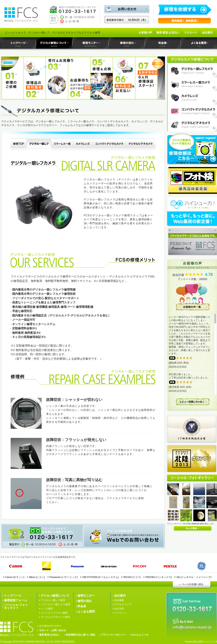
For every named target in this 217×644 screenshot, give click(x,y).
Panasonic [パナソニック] (64, 577)
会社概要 (119, 600)
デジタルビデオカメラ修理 (55, 617)
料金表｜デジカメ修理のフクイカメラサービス (163, 43)
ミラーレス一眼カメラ (62, 145)
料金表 (82, 606)
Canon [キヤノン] (15, 577)
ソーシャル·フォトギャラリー (16, 606)
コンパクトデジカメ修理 (54, 613)
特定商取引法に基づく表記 (81, 635)
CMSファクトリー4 (207, 642)
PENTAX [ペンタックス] (159, 577)
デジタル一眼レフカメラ (39, 145)
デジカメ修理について (55, 596)
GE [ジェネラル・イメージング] (194, 577)
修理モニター (86, 596)
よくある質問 (86, 612)
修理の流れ (85, 601)
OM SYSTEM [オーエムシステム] (100, 577)
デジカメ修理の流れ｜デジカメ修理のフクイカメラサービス (127, 43)
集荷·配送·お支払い (168, 33)
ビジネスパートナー (50, 626)
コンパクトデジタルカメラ (109, 145)
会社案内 (207, 33)
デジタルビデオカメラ (141, 145)
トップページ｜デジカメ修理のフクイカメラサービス (18, 43)
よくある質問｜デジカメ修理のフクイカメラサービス (199, 43)
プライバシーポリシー (113, 635)
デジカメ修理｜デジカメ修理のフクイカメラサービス (54, 43)
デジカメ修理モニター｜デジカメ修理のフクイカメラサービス (91, 43)
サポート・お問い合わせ (53, 630)
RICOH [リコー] (132, 577)
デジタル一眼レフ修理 (53, 600)
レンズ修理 (47, 609)
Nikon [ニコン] (37, 577)
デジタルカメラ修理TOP (19, 145)
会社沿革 (119, 609)
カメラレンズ (83, 145)
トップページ (13, 596)
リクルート (191, 33)
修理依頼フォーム (15, 600)
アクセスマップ (123, 604)
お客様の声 (145, 33)
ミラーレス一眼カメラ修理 (55, 604)
